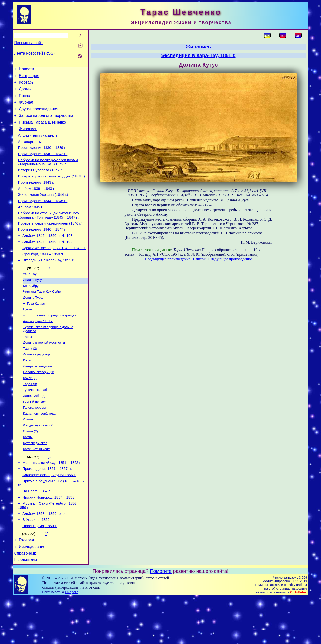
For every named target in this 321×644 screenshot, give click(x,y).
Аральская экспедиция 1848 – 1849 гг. (54, 269)
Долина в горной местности (44, 371)
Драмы (25, 92)
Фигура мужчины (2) (38, 460)
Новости (27, 70)
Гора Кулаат (36, 329)
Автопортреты (30, 150)
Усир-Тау (30, 297)
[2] (46, 578)
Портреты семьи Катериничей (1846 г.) (50, 241)
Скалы (28, 454)
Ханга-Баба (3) (34, 428)
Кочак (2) (30, 409)
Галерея (26, 585)
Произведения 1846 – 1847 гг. (43, 248)
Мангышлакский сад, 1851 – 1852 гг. (52, 500)
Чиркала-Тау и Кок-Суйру (42, 316)
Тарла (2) (30, 377)
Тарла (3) (30, 415)
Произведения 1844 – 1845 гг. (43, 216)
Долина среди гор (37, 383)
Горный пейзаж (35, 435)
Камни (28, 473)
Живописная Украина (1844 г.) (43, 209)
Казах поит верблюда (39, 447)
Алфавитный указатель (38, 144)
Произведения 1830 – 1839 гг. (43, 157)
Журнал (26, 107)
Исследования (32, 592)
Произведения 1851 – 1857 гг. (47, 507)
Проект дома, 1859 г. (40, 570)
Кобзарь (26, 85)
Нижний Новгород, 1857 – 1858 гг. (50, 539)
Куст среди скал (35, 479)
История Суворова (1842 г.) (41, 182)
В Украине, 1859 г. (37, 563)
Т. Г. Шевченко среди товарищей (52, 341)
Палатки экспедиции (39, 403)
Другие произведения (39, 114)
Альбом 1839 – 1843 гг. (37, 203)
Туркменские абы (36, 422)
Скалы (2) (31, 467)
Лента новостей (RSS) (35, 53)
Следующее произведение (230, 259)
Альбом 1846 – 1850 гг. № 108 (47, 255)
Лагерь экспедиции (38, 396)
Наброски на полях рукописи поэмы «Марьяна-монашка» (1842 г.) (48, 173)
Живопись (28, 136)
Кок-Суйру (31, 309)
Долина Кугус (33, 303)
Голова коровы (34, 441)
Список (199, 259)
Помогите (161, 618)
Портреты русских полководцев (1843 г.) (52, 189)
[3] (50, 494)
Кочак (27, 390)
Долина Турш (33, 322)
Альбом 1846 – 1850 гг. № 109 (47, 262)
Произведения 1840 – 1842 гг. (43, 164)
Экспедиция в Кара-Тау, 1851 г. (48, 282)
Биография (29, 77)
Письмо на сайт (29, 43)
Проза (24, 99)
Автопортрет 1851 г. (38, 348)
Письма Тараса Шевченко (43, 129)
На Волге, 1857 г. (37, 532)
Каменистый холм (37, 486)
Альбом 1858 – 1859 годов (45, 556)
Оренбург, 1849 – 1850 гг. (43, 275)
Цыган (28, 335)
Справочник (25, 600)
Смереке (72, 639)
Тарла (28, 364)
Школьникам (26, 607)
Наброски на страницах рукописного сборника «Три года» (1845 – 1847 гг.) (49, 232)
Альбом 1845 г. (31, 223)
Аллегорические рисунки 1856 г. (49, 514)
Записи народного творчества (46, 121)
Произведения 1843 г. (36, 196)
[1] (50, 290)
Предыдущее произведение (168, 259)
